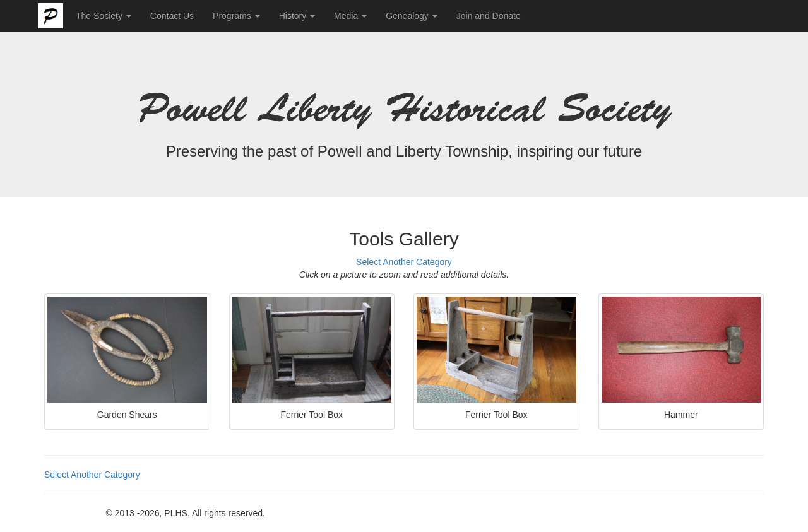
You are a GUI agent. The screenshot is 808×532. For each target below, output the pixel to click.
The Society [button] (104, 16)
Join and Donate (489, 16)
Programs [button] (236, 16)
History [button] (297, 16)
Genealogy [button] (412, 16)
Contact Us (172, 16)
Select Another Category (404, 262)
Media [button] (350, 16)
